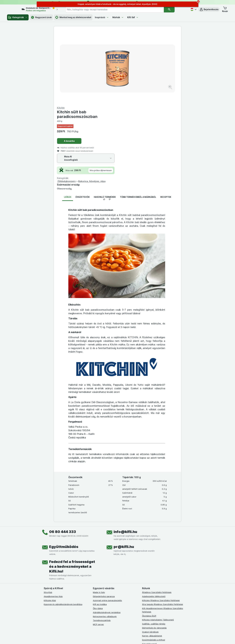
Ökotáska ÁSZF (149, 544)
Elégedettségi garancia (104, 524)
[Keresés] (175, 9)
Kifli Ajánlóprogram (151, 588)
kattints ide (83, 636)
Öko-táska (98, 536)
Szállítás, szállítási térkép (154, 552)
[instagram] (102, 599)
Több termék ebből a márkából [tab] (138, 125)
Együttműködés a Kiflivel (154, 568)
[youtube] (109, 599)
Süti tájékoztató (149, 572)
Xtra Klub (48, 520)
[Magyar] (193, 9)
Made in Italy (99, 520)
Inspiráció (102, 17)
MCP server (98, 552)
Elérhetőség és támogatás (154, 556)
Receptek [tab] (166, 125)
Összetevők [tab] (83, 125)
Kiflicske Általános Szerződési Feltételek (161, 528)
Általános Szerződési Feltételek (157, 520)
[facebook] (95, 599)
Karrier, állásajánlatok (152, 564)
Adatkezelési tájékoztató (154, 524)
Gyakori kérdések (150, 560)
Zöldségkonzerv (130, 109)
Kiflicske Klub (50, 528)
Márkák (118, 17)
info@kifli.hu (125, 460)
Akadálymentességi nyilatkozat (157, 584)
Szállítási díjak (149, 576)
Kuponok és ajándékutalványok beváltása (63, 532)
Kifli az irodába (100, 532)
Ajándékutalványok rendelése (107, 540)
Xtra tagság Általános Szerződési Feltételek (163, 532)
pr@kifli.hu (124, 475)
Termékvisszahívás (102, 548)
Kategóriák (18, 17)
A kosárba (133, 69)
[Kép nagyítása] (107, 78)
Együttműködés (64, 475)
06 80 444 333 (63, 460)
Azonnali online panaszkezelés (107, 528)
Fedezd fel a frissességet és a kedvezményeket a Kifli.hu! (72, 494)
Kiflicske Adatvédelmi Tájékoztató (158, 548)
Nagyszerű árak (41, 17)
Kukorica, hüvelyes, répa (155, 109)
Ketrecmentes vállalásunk (105, 544)
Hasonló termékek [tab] (105, 125)
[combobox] (120, 9)
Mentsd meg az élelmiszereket (73, 17)
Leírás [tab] (68, 125)
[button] (209, 9)
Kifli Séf (133, 17)
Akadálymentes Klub (53, 524)
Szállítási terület (149, 580)
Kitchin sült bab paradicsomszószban (141, 42)
